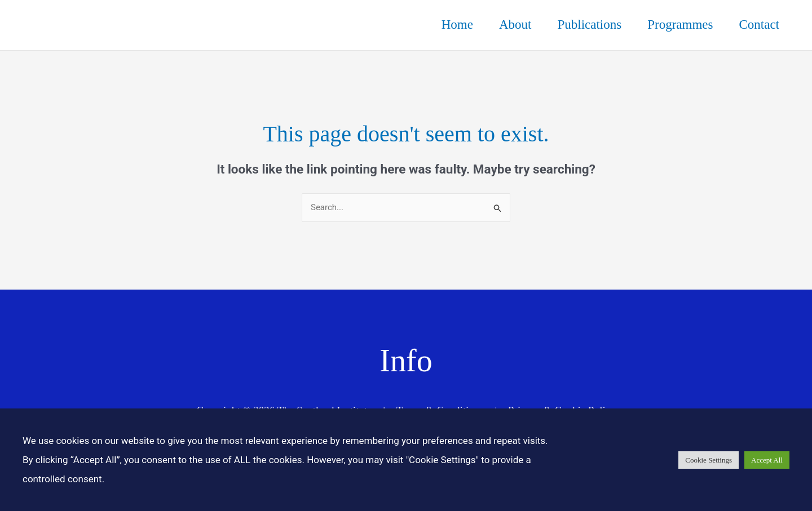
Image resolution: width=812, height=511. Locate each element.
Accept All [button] (767, 460)
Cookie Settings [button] (709, 460)
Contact (759, 25)
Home (457, 25)
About (515, 25)
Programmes (680, 25)
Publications (589, 25)
